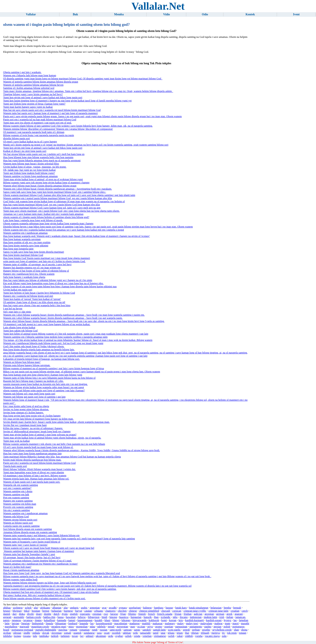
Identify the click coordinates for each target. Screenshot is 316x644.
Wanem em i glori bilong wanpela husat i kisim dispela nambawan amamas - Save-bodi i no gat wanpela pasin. (63, 318)
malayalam (206, 623)
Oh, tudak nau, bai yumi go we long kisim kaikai (29, 170)
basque (169, 608)
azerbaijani (135, 608)
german (220, 614)
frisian (178, 614)
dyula (65, 614)
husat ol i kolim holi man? (17, 567)
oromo (158, 627)
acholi (28, 608)
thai (187, 633)
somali (67, 633)
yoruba (199, 636)
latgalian (244, 620)
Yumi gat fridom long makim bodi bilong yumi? (29, 173)
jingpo (38, 620)
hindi (104, 617)
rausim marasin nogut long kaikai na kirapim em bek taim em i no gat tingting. (45, 384)
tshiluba (7, 636)
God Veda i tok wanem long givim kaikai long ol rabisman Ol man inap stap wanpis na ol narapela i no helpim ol (64, 201)
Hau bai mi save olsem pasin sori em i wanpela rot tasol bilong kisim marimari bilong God (52, 110)
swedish (116, 633)
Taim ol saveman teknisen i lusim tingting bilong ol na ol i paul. (37, 561)
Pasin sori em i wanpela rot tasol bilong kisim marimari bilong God (39, 463)
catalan (88, 611)
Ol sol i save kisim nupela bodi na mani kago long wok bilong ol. (38, 447)
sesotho (206, 630)
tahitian (127, 633)
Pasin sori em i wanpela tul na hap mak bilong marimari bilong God (40, 120)
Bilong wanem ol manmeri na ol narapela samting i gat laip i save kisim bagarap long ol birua (54, 368)
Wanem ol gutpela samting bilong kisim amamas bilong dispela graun (41, 82)
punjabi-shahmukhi (46, 630)
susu (99, 633)
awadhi (113, 608)
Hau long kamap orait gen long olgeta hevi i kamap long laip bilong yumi (43, 375)
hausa (61, 617)
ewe (106, 614)
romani (73, 630)
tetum (180, 633)
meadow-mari (59, 627)
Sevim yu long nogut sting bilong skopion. (26, 409)
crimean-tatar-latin (218, 611)
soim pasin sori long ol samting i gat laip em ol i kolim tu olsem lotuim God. (44, 261)
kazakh (98, 620)
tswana (27, 636)
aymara (123, 608)
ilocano (184, 617)
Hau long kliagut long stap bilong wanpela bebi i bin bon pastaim (38, 157)
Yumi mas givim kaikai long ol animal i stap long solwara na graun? (40, 435)
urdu (111, 636)
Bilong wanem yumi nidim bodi (20, 580)
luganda (84, 623)
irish (222, 617)
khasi (107, 620)
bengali (237, 608)
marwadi (24, 627)
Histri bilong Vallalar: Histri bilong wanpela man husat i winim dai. (39, 469)
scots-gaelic (174, 630)
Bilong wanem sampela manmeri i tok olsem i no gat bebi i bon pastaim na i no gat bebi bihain (54, 444)
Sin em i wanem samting (16, 510)
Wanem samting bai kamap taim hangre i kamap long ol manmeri (39, 551)
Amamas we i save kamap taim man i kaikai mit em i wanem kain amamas (43, 214)
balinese (147, 608)
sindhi (27, 633)
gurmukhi (19, 617)
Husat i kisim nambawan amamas (21, 570)
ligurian (25, 623)
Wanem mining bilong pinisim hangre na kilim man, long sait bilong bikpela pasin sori (50, 583)
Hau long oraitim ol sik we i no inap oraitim (27, 242)
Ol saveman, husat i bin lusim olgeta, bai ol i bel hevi (32, 557)
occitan (141, 627)
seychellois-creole (222, 630)
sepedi (186, 630)
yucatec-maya (212, 636)
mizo (71, 627)
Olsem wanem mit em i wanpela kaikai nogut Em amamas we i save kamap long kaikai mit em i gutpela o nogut (64, 230)
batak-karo (181, 608)
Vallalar (31, 14)
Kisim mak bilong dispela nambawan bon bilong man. (32, 460)
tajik (136, 633)
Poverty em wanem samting (18, 507)
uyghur (119, 636)
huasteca (124, 617)
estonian (97, 614)
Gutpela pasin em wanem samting (21, 526)
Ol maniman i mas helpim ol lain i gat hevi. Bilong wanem (35, 476)
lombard (73, 623)
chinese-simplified (149, 611)
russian (104, 630)
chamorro (110, 611)
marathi (245, 623)
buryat (79, 611)
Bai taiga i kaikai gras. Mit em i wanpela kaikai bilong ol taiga (37, 595)
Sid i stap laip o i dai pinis (17, 312)
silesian (17, 633)
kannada (62, 620)
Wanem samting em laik (16, 494)
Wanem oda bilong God (16, 517)
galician (198, 614)
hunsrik (148, 617)
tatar (163, 633)
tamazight (145, 633)
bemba (227, 608)
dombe (48, 614)
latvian (15, 623)
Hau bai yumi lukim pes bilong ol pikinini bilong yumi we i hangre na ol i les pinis (48, 280)
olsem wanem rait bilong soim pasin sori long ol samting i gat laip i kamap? (44, 390)
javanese (28, 620)
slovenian (57, 633)
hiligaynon (94, 617)
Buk (75, 14)
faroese (114, 614)
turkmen (65, 636)
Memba (119, 14)
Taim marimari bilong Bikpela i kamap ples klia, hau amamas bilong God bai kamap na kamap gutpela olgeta (62, 457)
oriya (150, 627)
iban (156, 617)
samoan (128, 630)
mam (228, 623)
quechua (63, 630)
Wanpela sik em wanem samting (20, 485)
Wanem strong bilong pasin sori (20, 520)
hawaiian (71, 617)
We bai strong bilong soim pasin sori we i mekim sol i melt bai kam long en (44, 154)
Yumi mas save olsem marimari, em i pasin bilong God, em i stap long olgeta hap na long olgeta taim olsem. (61, 211)
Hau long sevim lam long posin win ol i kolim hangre (32, 416)
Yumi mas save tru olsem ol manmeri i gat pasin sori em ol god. (37, 123)
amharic (74, 608)
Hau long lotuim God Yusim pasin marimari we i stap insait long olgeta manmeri (47, 258)
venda (137, 636)
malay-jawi (192, 623)
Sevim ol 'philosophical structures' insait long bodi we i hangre (37, 431)
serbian (196, 630)
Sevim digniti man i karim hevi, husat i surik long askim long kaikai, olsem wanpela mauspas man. (56, 422)
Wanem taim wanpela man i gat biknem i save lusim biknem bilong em (41, 535)
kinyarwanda (139, 620)
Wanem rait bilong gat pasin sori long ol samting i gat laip (34, 397)
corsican (177, 611)
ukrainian (101, 636)
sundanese (89, 633)
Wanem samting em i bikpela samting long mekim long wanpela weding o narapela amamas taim (55, 337)
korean (173, 620)
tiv (223, 633)
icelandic (166, 617)
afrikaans (45, 608)
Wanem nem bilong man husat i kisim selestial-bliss (31, 164)
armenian (95, 608)
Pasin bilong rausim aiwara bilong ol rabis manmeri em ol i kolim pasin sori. (44, 598)
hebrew (82, 617)
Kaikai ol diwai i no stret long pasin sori (25, 151)
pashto (208, 627)
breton (46, 611)
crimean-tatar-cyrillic (195, 611)
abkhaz (7, 608)
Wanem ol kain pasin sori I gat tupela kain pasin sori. (32, 482)
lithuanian (61, 623)
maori (236, 623)
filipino (132, 614)
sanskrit (147, 630)
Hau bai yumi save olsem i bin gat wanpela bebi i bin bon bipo (37, 305)
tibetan (195, 633)
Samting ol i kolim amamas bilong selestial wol (29, 88)
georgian (209, 614)
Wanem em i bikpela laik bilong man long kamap (30, 75)
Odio (205, 14)
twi (82, 636)
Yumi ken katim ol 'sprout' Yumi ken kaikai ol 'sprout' (32, 299)
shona (244, 630)
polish (227, 627)
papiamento (196, 627)
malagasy (170, 623)
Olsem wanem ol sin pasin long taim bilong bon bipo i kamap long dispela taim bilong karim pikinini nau (60, 287)
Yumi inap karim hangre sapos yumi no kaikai (28, 107)
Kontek (250, 14)
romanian (84, 630)
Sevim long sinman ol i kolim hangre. (23, 413)
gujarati (7, 617)
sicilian (7, 633)
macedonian (121, 623)
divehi (30, 614)
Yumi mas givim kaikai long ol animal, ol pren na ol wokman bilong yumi (43, 179)
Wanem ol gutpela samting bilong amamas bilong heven (33, 85)
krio (181, 620)
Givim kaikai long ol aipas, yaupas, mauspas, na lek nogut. (35, 167)
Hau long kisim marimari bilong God (23, 255)
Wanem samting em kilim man (20, 504)
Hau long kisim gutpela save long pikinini (26, 246)
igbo (175, 617)
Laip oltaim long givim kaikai (19, 327)
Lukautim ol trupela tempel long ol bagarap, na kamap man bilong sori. (41, 359)
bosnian (36, 611)
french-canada (165, 614)
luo (92, 623)
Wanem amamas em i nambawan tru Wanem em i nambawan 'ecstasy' (41, 564)
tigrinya (216, 633)
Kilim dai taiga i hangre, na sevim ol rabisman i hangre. (33, 428)
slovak (46, 633)
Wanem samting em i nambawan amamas (25, 233)
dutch (56, 614)
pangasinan (181, 627)
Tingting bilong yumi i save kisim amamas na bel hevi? (33, 94)
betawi (7, 611)
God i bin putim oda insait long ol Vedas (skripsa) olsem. (34, 346)
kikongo (126, 620)
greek (229, 614)
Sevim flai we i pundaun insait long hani (25, 425)
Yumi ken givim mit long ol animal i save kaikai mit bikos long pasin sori (43, 97)
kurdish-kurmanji (195, 620)
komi (164, 620)
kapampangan (85, 620)
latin (7, 623)
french (151, 614)
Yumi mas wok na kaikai (16, 441)
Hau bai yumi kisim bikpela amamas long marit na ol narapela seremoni (42, 160)
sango (137, 630)
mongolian (82, 627)
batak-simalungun (199, 608)
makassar (158, 623)
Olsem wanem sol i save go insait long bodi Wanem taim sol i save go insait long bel (49, 548)
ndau (92, 627)
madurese (134, 623)
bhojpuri (17, 611)
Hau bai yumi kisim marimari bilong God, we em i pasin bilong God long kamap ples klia (51, 205)
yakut (180, 636)
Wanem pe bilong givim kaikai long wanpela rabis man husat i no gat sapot (44, 387)
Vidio (167, 14)
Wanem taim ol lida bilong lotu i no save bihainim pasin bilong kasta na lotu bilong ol (49, 378)
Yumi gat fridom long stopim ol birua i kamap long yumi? (34, 104)
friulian (188, 614)
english (74, 614)
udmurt (90, 636)
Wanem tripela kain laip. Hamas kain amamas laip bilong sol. (36, 479)
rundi (95, 630)
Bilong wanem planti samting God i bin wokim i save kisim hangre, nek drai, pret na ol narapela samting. (60, 589)
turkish (55, 636)
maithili (146, 623)
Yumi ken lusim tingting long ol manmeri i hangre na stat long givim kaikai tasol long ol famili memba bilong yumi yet (67, 101)
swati (107, 633)
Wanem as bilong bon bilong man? (22, 362)
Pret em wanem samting (16, 498)
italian (230, 617)
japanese (16, 620)
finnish (142, 614)
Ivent (296, 14)
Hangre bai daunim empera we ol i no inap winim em (32, 268)
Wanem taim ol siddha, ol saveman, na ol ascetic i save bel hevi (37, 264)
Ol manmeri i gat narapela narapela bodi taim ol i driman (34, 132)
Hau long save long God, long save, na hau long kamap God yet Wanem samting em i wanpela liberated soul (62, 573)
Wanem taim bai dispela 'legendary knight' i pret (29, 554)
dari (14, 614)
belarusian (216, 608)
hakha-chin (49, 617)
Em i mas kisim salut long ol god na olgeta (26, 406)
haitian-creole (34, 617)
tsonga (17, 636)
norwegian (122, 627)
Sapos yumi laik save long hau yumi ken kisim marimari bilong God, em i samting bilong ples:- (55, 192)
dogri (39, 614)
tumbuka (44, 636)
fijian (123, 614)
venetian (147, 636)
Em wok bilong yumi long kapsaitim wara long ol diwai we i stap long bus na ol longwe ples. (53, 283)
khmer (116, 620)
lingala (49, 623)
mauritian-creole (40, 627)
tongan (243, 633)
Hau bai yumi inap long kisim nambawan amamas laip (32, 453)
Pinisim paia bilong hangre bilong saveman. (27, 365)
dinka (22, 614)
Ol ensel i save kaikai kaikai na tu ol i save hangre (30, 142)
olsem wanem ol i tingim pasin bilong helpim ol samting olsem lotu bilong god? (46, 217)
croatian (235, 611)
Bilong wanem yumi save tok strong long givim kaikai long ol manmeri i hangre (46, 183)
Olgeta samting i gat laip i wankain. (22, 72)
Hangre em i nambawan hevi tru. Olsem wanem (29, 274)
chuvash (166, 611)
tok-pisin (232, 633)
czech (245, 611)
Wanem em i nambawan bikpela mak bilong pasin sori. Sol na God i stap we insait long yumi (53, 343)
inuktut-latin (210, 617)
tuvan (75, 636)
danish (7, 614)
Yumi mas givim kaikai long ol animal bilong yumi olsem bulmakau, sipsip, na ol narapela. (52, 438)
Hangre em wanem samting (18, 501)
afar (36, 608)
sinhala (36, 633)
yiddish (189, 636)
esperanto (85, 614)
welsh (171, 636)
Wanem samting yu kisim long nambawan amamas (30, 176)
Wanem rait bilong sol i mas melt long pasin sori (29, 394)
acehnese (18, 608)
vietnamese (160, 636)
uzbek (128, 636)
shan (236, 630)
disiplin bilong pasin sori (16, 138)
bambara (159, 608)
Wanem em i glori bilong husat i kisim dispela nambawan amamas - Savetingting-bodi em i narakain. (58, 189)
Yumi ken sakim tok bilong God (20, 331)
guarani (239, 614)
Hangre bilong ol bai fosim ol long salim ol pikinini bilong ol (36, 271)
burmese (68, 611)
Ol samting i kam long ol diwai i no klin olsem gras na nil (34, 302)
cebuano (99, 611)
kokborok (154, 620)
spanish (77, 633)
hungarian (136, 617)
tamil (156, 633)
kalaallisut (49, 620)
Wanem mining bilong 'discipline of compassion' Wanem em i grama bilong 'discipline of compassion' (58, 129)
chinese (133, 611)
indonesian (196, 617)
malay (180, 623)
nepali (111, 627)
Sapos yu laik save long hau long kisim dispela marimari (34, 252)
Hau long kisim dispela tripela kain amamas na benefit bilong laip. (39, 350)
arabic (84, 608)
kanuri (72, 620)
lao (235, 620)
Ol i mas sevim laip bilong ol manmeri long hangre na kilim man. (38, 419)
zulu (224, 636)
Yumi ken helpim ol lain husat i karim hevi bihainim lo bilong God (39, 293)
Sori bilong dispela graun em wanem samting (28, 529)
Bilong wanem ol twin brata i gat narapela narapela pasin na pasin (39, 135)
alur (66, 608)
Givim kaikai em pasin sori (18, 290)
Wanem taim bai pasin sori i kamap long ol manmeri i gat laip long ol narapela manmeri (50, 113)
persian (217, 627)
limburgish (38, 623)
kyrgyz (227, 620)
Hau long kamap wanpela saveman (22, 239)
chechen (122, 611)
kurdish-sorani (214, 620)
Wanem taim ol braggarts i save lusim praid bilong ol (32, 542)
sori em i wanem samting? (17, 488)
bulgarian (56, 611)
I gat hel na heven (13, 309)
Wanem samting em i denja (18, 491)
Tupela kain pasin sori (15, 466)
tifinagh (205, 633)
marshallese (11, 627)
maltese (218, 623)
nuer (133, 627)
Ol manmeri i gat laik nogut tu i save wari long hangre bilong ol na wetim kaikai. (47, 324)
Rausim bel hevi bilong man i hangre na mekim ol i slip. (33, 381)
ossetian (169, 627)
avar (104, 608)
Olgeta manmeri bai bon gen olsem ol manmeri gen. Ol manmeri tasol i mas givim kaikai (51, 592)
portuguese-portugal (22, 630)
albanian (57, 608)
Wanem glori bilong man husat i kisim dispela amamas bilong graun (40, 186)
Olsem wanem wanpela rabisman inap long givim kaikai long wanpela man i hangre (48, 223)
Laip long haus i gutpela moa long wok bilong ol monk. (33, 220)
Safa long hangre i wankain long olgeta (24, 277)
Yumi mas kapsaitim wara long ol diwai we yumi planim (34, 472)
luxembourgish (104, 623)
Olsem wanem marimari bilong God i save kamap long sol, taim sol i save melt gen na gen (52, 208)
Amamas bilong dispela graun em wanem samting (30, 532)
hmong (113, 617)
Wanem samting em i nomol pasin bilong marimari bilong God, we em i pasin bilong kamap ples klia (58, 198)
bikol (27, 611)
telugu (171, 633)
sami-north (115, 630)
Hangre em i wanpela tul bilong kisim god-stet (28, 296)
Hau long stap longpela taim (18, 249)
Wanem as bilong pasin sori (18, 523)
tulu (35, 636)
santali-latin (159, 630)
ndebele (101, 627)
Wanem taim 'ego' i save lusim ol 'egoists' (25, 545)
